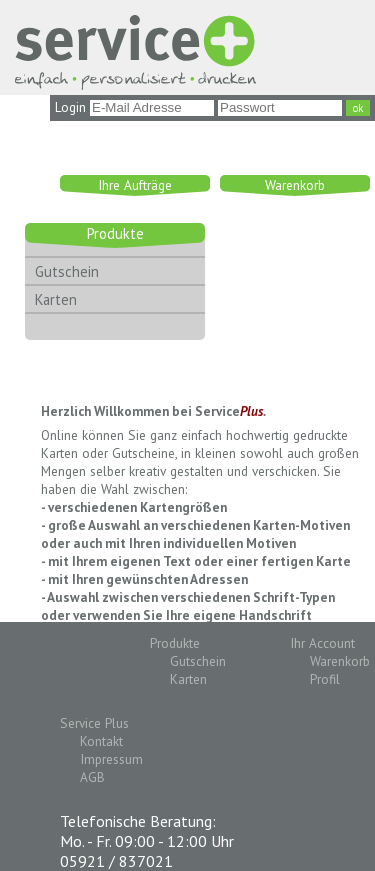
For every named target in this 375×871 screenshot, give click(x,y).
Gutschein (67, 271)
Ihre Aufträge (135, 185)
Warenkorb (295, 185)
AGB (92, 777)
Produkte (115, 233)
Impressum (111, 759)
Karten (56, 299)
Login (70, 107)
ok (358, 108)
